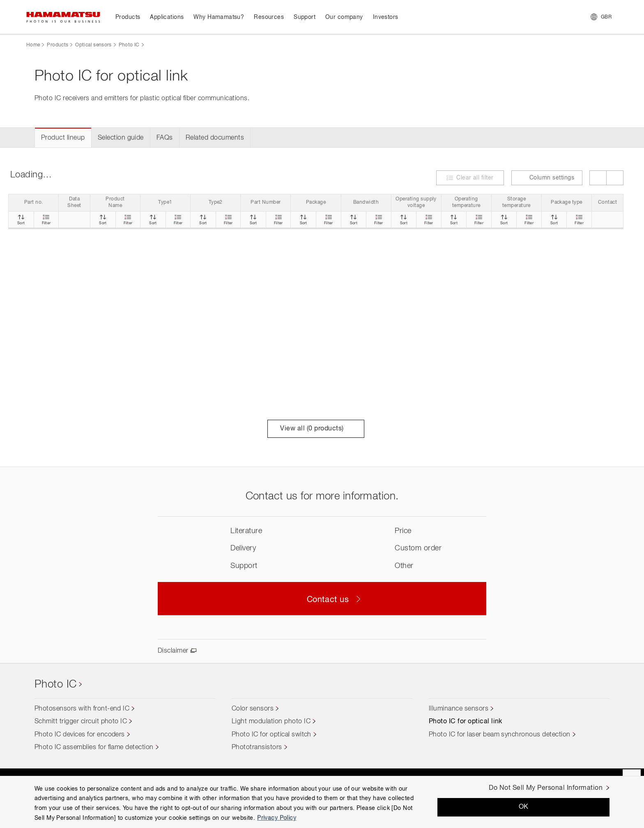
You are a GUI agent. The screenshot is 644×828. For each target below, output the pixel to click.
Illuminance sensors (459, 709)
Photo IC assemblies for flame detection (94, 747)
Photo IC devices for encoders (80, 735)
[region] (322, 802)
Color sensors (253, 709)
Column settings (547, 178)
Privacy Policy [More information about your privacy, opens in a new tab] (277, 818)
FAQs (165, 138)
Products (57, 45)
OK (524, 807)
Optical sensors (93, 45)
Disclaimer (173, 651)
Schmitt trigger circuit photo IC (81, 722)
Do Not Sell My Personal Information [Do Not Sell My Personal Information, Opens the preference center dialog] (546, 788)
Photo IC (129, 45)
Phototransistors (257, 747)
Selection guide (121, 138)
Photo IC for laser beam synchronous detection (500, 735)
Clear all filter (475, 178)
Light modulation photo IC (271, 722)
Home (33, 45)
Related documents (215, 138)
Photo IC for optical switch (271, 735)
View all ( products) (316, 429)
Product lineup (63, 138)
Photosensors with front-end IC (82, 709)
